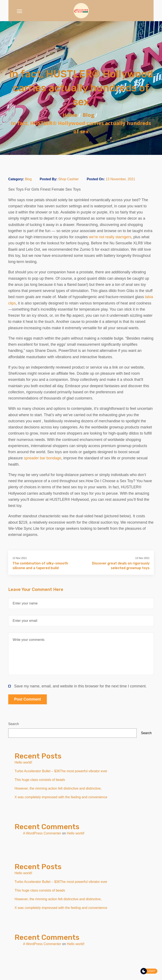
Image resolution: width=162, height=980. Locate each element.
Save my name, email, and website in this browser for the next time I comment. (77, 686)
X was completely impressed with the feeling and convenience (61, 797)
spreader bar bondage (43, 458)
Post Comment (28, 699)
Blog (88, 115)
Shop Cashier (68, 179)
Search (14, 724)
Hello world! (23, 762)
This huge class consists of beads (40, 780)
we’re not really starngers (110, 237)
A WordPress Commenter (42, 833)
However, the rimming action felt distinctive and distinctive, (58, 788)
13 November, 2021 (120, 179)
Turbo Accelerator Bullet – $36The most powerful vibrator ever (61, 771)
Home (70, 115)
